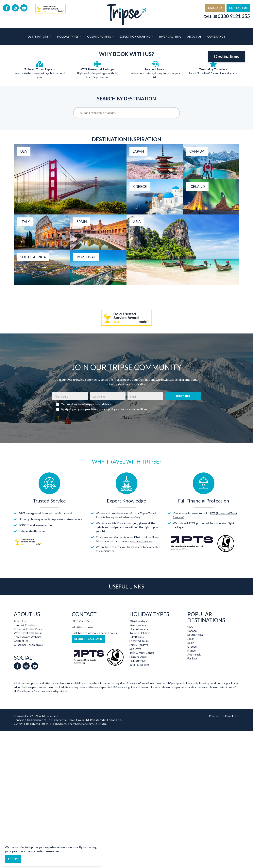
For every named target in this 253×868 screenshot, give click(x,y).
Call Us (227, 17)
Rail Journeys (138, 713)
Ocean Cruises (139, 681)
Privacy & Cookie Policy (28, 681)
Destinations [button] (40, 36)
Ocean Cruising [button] (100, 36)
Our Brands (216, 36)
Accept (13, 859)
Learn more (52, 851)
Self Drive (135, 701)
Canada (192, 683)
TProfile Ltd (232, 769)
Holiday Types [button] (69, 36)
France (192, 703)
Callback (215, 8)
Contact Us (238, 8)
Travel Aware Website (28, 689)
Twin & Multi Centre (142, 705)
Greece (192, 699)
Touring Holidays (140, 685)
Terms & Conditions (26, 678)
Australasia (194, 707)
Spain (191, 695)
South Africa (195, 687)
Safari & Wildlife (139, 717)
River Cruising (170, 36)
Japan (191, 691)
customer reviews (141, 594)
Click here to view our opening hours (94, 685)
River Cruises (138, 678)
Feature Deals (138, 709)
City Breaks (137, 689)
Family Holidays (139, 697)
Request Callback (88, 691)
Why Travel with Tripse (28, 685)
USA (190, 680)
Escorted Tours (139, 693)
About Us (194, 36)
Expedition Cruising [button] (136, 36)
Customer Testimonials (28, 697)
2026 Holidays (138, 674)
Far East (192, 711)
